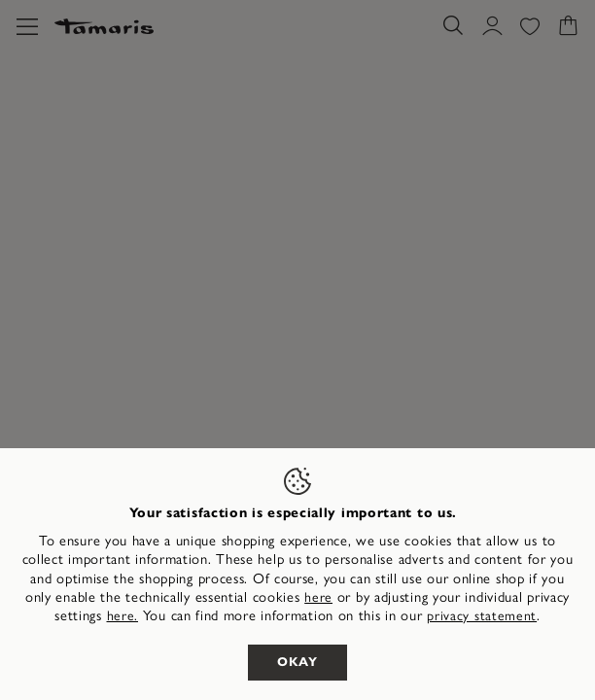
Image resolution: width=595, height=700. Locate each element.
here (318, 597)
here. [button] (123, 616)
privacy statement (482, 616)
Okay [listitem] (297, 662)
